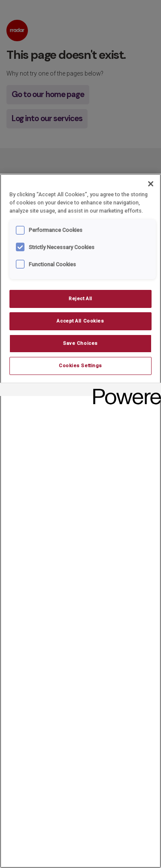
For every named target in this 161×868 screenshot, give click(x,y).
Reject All (80, 298)
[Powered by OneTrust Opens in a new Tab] (124, 391)
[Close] (151, 184)
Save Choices (80, 343)
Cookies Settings (80, 365)
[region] (80, 521)
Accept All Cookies (80, 321)
